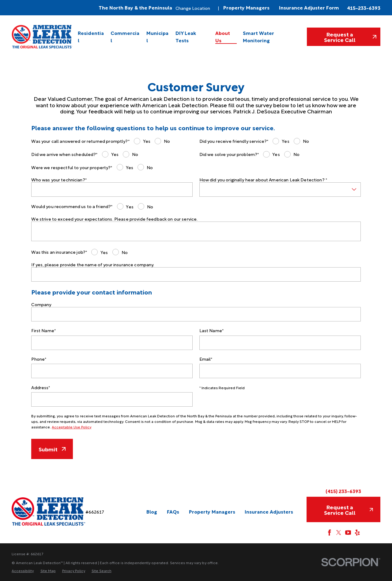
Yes (147, 141)
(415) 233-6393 (343, 491)
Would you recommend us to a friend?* (72, 206)
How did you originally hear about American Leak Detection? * (263, 180)
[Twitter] (339, 533)
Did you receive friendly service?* (234, 141)
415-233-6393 (364, 8)
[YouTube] (348, 533)
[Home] (42, 37)
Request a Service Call (350, 37)
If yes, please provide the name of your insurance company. (93, 265)
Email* (206, 359)
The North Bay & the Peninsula (135, 8)
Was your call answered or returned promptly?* (80, 141)
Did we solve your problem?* (229, 154)
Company (41, 304)
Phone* (39, 359)
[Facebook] (330, 533)
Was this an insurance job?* (59, 252)
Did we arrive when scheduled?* (64, 154)
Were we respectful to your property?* (72, 167)
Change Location (193, 8)
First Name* (43, 330)
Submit (52, 449)
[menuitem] (91, 37)
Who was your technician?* (59, 180)
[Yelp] (357, 533)
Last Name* (211, 330)
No (167, 141)
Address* (41, 387)
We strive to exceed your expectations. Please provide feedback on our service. (114, 219)
